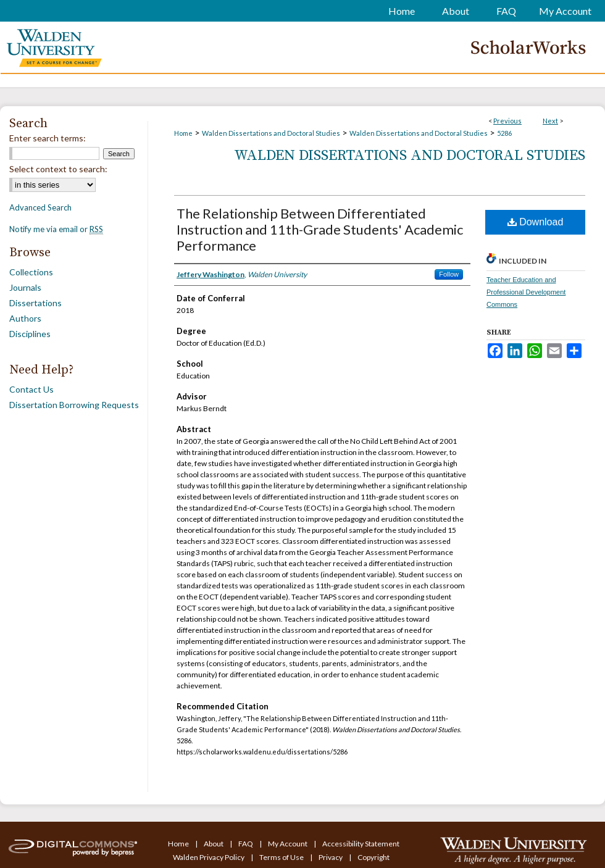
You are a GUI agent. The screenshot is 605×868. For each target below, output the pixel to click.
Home (183, 133)
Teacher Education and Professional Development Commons (526, 292)
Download (536, 222)
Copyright (373, 857)
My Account (288, 844)
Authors (25, 318)
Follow (449, 274)
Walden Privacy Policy (209, 857)
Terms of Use (282, 857)
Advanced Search (40, 207)
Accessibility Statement (361, 844)
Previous (507, 121)
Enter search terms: (48, 138)
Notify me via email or (56, 229)
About (214, 844)
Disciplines (30, 334)
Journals (25, 287)
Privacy (331, 857)
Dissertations (35, 303)
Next (550, 121)
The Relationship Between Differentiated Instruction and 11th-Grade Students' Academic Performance (320, 229)
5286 (504, 133)
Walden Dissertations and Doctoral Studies (271, 133)
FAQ (246, 844)
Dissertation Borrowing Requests (74, 405)
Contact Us (31, 389)
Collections (31, 272)
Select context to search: (58, 169)
